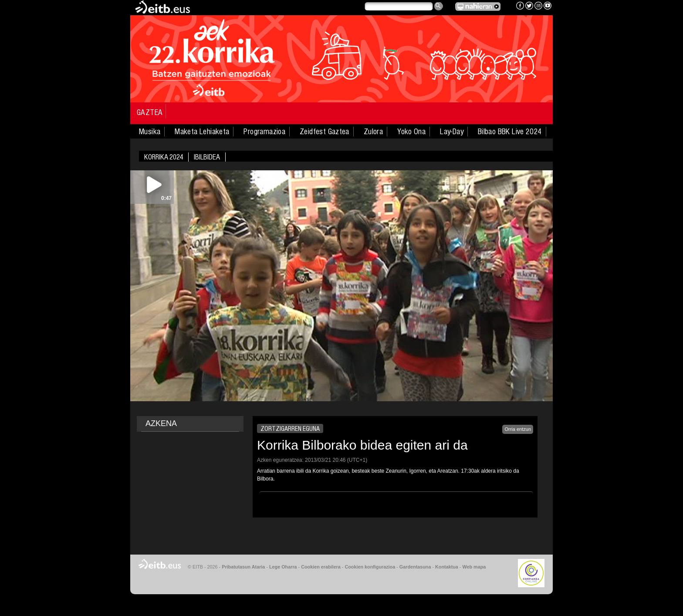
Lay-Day (452, 132)
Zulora (373, 132)
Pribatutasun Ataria (243, 567)
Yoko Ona (411, 132)
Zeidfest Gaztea (325, 132)
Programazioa (264, 132)
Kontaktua (447, 567)
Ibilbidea (207, 157)
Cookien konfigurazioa (370, 567)
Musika (150, 132)
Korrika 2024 (164, 157)
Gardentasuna (415, 567)
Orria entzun (518, 429)
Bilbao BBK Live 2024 (510, 132)
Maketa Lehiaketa (202, 132)
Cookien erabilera (321, 567)
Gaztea (150, 112)
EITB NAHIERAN (478, 7)
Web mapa (474, 567)
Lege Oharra (283, 567)
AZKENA (161, 423)
